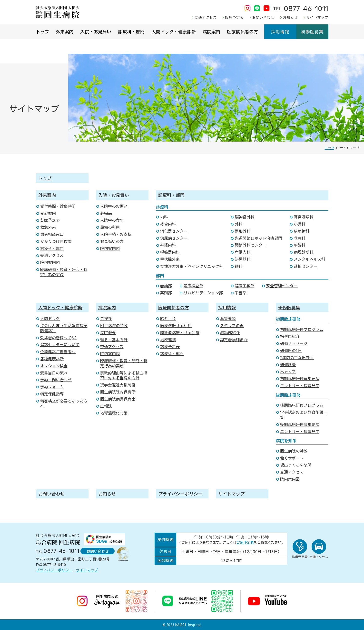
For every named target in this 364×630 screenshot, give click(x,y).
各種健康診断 (52, 359)
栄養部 (241, 293)
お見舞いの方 (112, 241)
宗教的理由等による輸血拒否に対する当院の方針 (124, 375)
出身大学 (288, 371)
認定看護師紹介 (234, 340)
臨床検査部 (193, 286)
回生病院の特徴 (114, 325)
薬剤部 (166, 293)
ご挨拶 (106, 318)
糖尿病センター (174, 238)
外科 (239, 224)
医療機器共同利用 (176, 325)
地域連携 (168, 340)
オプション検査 (54, 366)
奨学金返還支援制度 (118, 385)
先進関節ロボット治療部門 (258, 238)
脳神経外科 (245, 217)
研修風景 (288, 364)
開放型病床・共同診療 (180, 332)
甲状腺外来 (170, 259)
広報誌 (106, 406)
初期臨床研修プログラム (302, 329)
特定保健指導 (52, 394)
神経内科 (168, 245)
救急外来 (48, 227)
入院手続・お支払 (116, 234)
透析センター (306, 266)
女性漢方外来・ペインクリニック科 (192, 266)
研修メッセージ (294, 343)
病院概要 (108, 332)
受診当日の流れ (54, 373)
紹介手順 (168, 318)
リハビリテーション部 (203, 293)
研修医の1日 (291, 350)
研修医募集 (312, 32)
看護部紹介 (230, 332)
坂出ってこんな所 (296, 465)
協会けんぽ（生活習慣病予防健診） (64, 328)
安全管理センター (282, 286)
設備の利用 (110, 227)
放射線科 (302, 231)
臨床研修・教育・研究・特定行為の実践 (64, 272)
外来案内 (65, 32)
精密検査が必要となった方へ (64, 403)
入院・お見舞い (96, 32)
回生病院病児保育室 (118, 399)
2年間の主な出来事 (297, 357)
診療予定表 (234, 17)
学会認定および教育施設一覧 (304, 415)
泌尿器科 (243, 259)
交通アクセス (206, 17)
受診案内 (48, 213)
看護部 (166, 286)
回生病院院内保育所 (118, 392)
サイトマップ (317, 17)
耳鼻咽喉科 (304, 217)
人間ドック (50, 318)
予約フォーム (52, 387)
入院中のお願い (114, 206)
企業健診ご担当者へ (58, 351)
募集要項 (228, 318)
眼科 (239, 266)
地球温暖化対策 (114, 413)
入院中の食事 (112, 220)
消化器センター (174, 231)
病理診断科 (304, 252)
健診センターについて (60, 344)
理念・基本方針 (114, 340)
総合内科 (168, 224)
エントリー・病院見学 (300, 385)
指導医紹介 (290, 336)
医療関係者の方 (242, 32)
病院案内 (212, 32)
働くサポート (292, 458)
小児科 (300, 224)
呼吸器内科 (170, 252)
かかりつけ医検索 (56, 241)
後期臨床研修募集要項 (300, 424)
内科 (164, 217)
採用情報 (280, 32)
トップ (42, 32)
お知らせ (290, 17)
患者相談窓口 (52, 234)
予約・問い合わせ (56, 380)
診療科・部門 (131, 32)
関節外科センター (251, 245)
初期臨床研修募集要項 (300, 378)
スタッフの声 (232, 325)
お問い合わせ (263, 17)
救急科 (300, 238)
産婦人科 (243, 252)
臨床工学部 (245, 286)
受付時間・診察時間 (58, 206)
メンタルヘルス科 (310, 259)
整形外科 (243, 231)
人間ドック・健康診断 (174, 32)
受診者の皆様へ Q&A (59, 338)
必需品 (106, 213)
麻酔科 (300, 245)
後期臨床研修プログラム (302, 405)
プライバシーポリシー (180, 494)
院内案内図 (50, 262)
